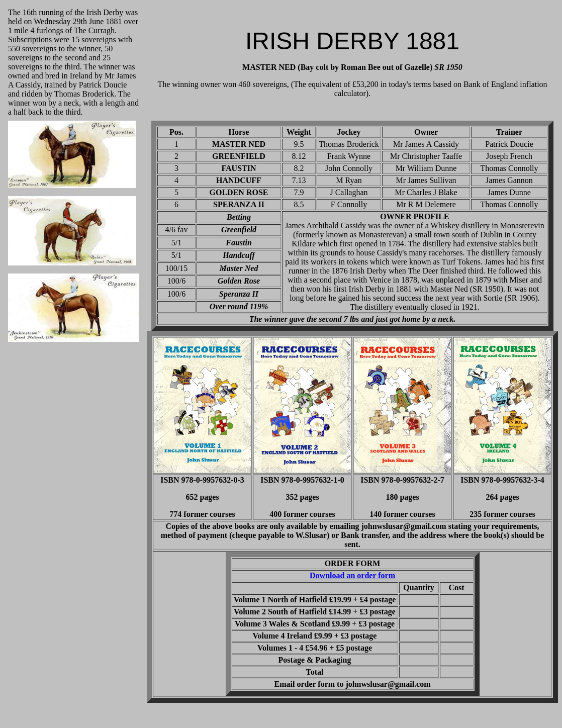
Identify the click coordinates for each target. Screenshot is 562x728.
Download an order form (352, 575)
